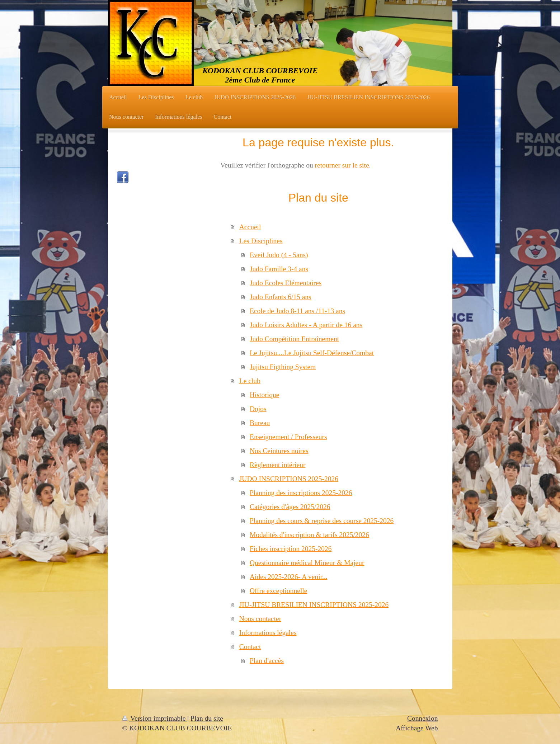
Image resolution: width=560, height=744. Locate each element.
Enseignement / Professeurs (288, 437)
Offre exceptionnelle (278, 591)
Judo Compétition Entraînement (294, 339)
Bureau (260, 423)
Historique (264, 395)
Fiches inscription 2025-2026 (291, 549)
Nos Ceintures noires (279, 451)
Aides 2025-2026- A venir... (289, 577)
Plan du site (207, 718)
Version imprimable (155, 718)
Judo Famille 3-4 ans (279, 269)
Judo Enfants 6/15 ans (281, 297)
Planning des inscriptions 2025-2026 (301, 493)
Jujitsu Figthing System (283, 367)
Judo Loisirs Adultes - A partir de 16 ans (306, 325)
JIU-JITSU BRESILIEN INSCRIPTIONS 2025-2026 (314, 605)
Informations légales (268, 633)
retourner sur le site (342, 165)
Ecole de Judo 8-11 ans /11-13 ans (297, 311)
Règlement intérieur (277, 465)
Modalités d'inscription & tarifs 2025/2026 (309, 535)
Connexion (423, 718)
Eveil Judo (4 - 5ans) (279, 255)
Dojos (258, 409)
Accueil (250, 227)
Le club (250, 381)
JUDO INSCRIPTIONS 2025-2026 (289, 479)
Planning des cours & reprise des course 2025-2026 (322, 521)
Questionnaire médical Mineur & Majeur (307, 563)
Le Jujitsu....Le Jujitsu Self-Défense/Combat (312, 353)
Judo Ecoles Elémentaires (286, 283)
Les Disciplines (261, 241)
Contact (250, 647)
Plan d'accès (267, 661)
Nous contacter (260, 619)
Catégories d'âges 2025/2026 (290, 507)
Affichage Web (417, 728)
